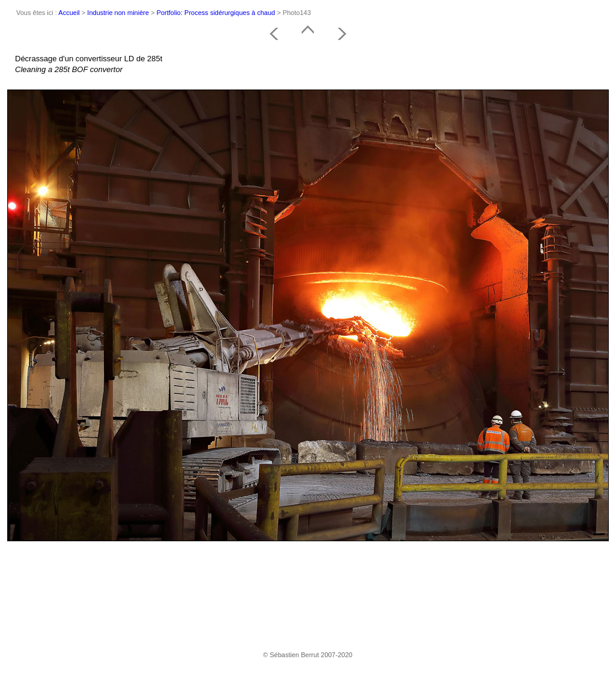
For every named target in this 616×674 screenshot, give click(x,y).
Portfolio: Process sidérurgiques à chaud (216, 13)
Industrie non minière (118, 13)
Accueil (69, 13)
